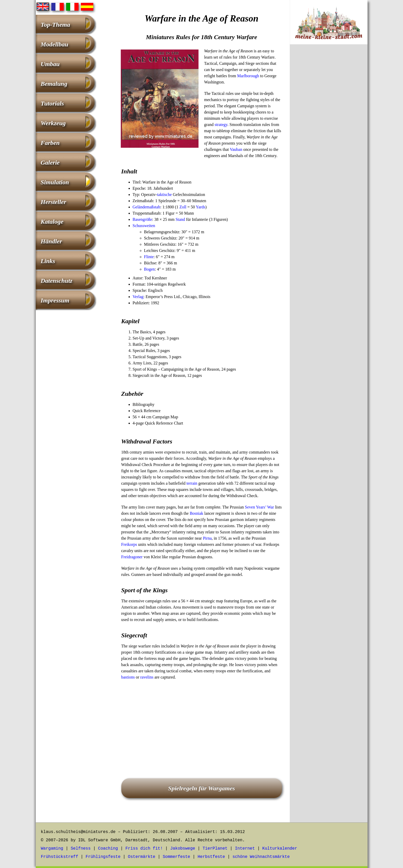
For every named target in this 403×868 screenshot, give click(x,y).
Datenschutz (57, 281)
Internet (245, 849)
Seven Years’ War (259, 507)
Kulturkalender (280, 849)
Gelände (140, 207)
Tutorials (52, 103)
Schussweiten (144, 226)
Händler (51, 241)
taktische (164, 195)
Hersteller (54, 202)
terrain (192, 483)
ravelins (147, 677)
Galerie (50, 163)
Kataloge (52, 222)
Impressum (55, 300)
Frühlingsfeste (103, 857)
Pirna (207, 538)
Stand (180, 219)
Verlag (138, 297)
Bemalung (54, 84)
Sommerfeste (176, 857)
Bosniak (196, 513)
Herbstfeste (211, 857)
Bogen (150, 269)
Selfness (81, 849)
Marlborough (248, 76)
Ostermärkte (142, 857)
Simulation (55, 182)
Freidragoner (132, 557)
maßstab (153, 207)
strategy (221, 125)
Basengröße (143, 219)
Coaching (108, 849)
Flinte (149, 257)
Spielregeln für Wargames (202, 788)
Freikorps (129, 544)
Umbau (50, 64)
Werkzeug (53, 123)
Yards (200, 207)
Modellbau (55, 44)
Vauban (236, 149)
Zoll (183, 207)
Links (48, 261)
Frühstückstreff (60, 857)
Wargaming (52, 849)
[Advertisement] (202, 722)
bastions (128, 677)
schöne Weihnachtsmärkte (261, 857)
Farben (50, 143)
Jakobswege (183, 849)
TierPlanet (215, 849)
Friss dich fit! (144, 849)
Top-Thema (55, 25)
